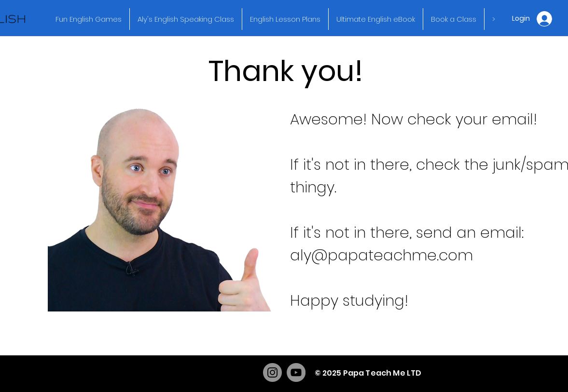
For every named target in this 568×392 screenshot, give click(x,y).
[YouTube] (296, 372)
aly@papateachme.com (381, 255)
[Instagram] (272, 372)
